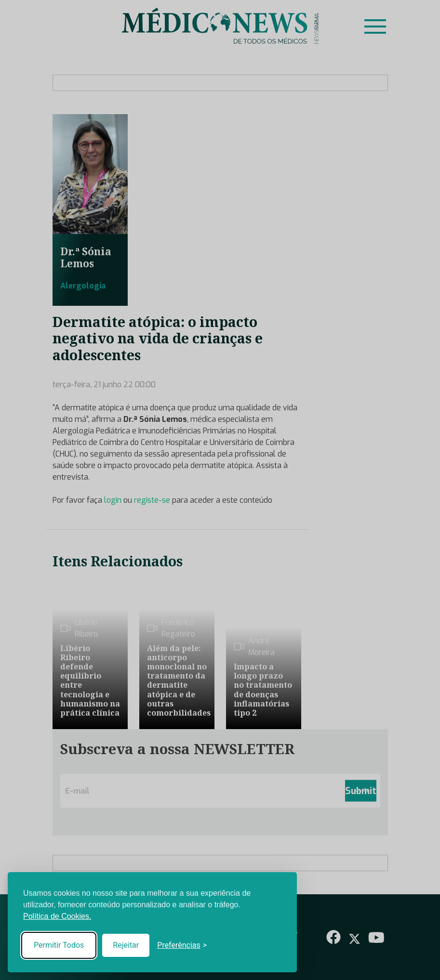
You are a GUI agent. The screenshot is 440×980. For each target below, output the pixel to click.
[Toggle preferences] (182, 945)
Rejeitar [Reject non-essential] (126, 945)
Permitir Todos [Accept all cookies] (59, 945)
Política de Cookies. (57, 916)
